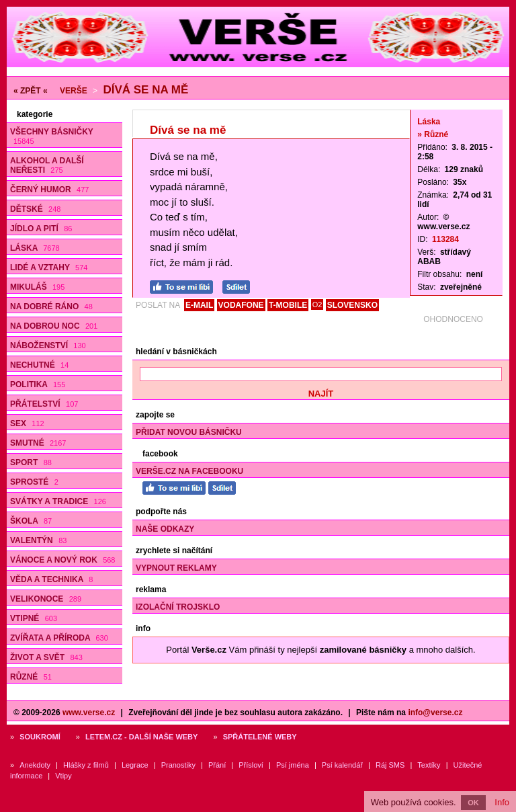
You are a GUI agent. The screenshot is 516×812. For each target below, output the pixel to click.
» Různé (433, 134)
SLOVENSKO (352, 305)
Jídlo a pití (41, 229)
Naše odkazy (165, 529)
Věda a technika (51, 579)
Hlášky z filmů (86, 765)
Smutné (38, 443)
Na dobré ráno (51, 307)
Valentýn (38, 540)
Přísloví (251, 765)
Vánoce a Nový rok (62, 560)
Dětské (35, 209)
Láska (35, 248)
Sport (31, 462)
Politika (38, 384)
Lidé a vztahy (49, 268)
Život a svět (46, 657)
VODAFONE (241, 305)
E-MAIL (199, 305)
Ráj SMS (390, 765)
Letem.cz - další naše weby (141, 737)
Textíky (429, 765)
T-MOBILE (288, 305)
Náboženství (48, 346)
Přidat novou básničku (189, 432)
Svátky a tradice (58, 501)
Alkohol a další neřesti (47, 165)
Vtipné (34, 618)
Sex (27, 423)
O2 (317, 304)
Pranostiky (178, 765)
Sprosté (34, 482)
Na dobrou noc (54, 326)
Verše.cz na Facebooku (189, 471)
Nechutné (39, 365)
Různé (31, 677)
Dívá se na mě (145, 90)
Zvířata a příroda (59, 638)
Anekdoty (35, 765)
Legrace (135, 765)
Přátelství (44, 404)
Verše (74, 91)
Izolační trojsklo (178, 607)
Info (502, 802)
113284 (445, 239)
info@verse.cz (435, 713)
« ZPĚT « (31, 91)
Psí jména (293, 765)
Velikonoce (46, 599)
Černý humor (49, 190)
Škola (31, 521)
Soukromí (40, 737)
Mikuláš (37, 287)
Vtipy (63, 776)
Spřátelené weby (260, 737)
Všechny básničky (52, 136)
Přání (217, 765)
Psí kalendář (342, 765)
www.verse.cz (89, 713)
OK (473, 803)
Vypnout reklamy (176, 568)
